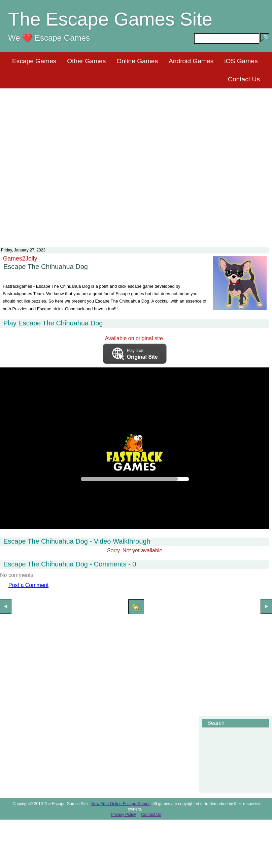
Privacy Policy (123, 815)
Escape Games (34, 61)
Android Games (191, 61)
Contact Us (244, 79)
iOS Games (241, 61)
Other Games (86, 61)
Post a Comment (28, 585)
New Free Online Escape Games (121, 804)
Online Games (137, 61)
